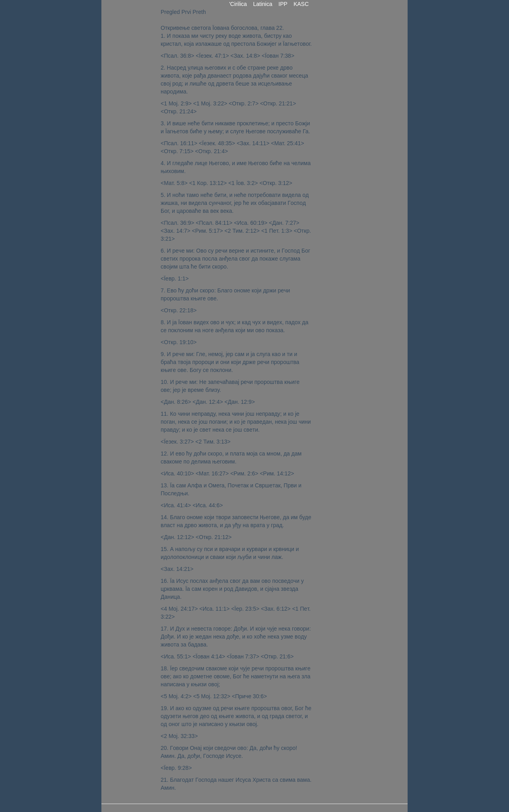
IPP (283, 4)
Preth (199, 12)
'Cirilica (238, 4)
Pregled (170, 12)
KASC (301, 4)
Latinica (263, 4)
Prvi (186, 12)
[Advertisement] (336, 127)
